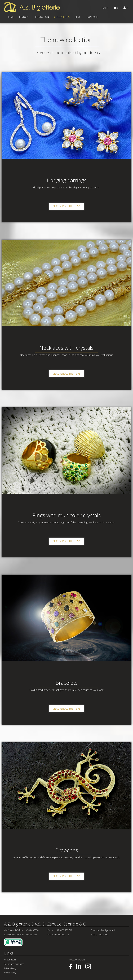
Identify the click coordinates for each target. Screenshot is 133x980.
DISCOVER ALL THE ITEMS (66, 206)
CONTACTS (92, 17)
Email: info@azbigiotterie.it (103, 930)
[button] (126, 8)
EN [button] (105, 8)
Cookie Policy (10, 973)
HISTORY (24, 17)
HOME (10, 17)
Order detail (10, 960)
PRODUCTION (41, 17)
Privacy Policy (10, 968)
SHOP (78, 17)
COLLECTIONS (62, 17)
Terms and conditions (14, 964)
